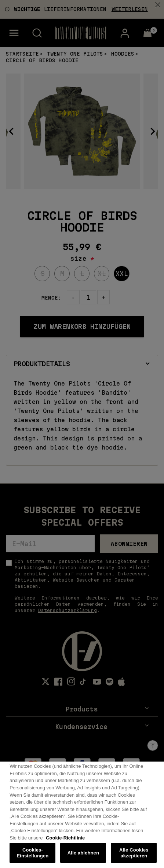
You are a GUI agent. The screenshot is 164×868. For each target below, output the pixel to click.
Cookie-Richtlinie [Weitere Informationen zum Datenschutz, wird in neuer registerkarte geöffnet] (65, 844)
